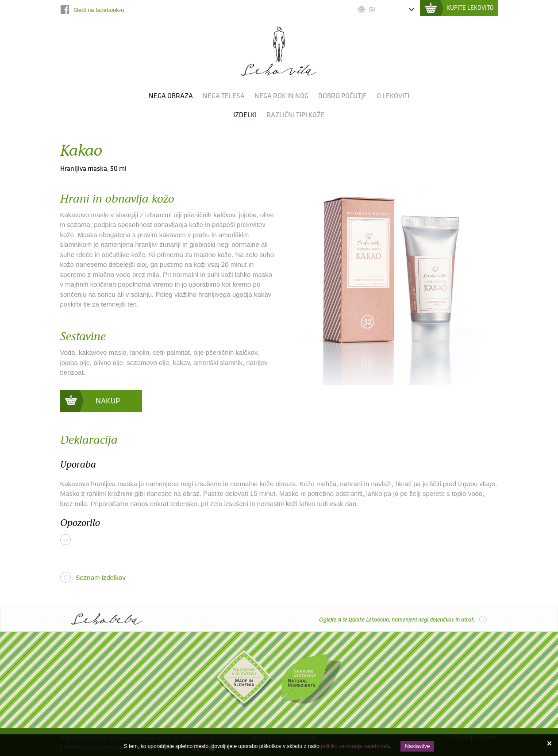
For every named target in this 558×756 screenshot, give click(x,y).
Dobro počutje (342, 96)
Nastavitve (417, 746)
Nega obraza (171, 96)
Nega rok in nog (281, 96)
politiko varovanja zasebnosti (355, 746)
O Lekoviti (393, 96)
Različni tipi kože (296, 115)
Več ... (65, 540)
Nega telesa (224, 96)
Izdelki (245, 115)
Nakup (108, 401)
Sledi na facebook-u (99, 10)
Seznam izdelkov (101, 578)
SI (372, 9)
